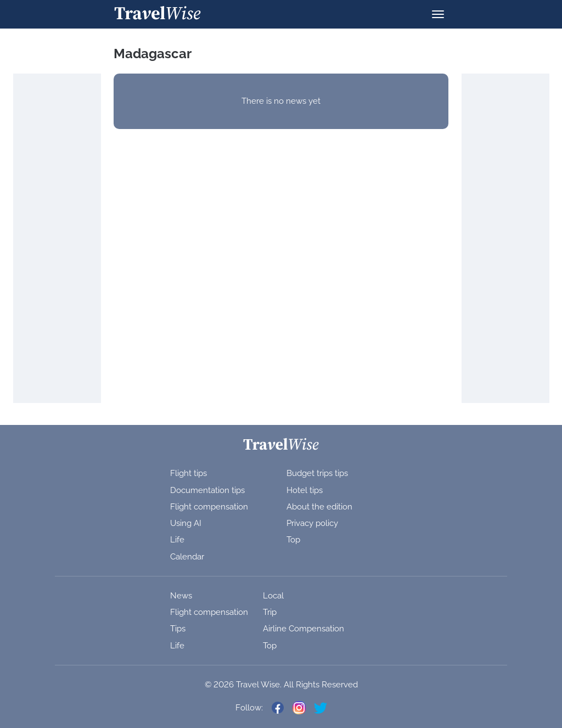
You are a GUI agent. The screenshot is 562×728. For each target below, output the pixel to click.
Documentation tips (207, 490)
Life (177, 540)
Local (273, 596)
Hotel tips (305, 490)
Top (293, 540)
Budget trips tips (317, 473)
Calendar (187, 557)
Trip (270, 612)
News (181, 596)
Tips (178, 629)
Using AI (186, 523)
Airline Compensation (304, 629)
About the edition (319, 507)
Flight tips (189, 473)
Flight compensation (209, 507)
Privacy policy (312, 523)
